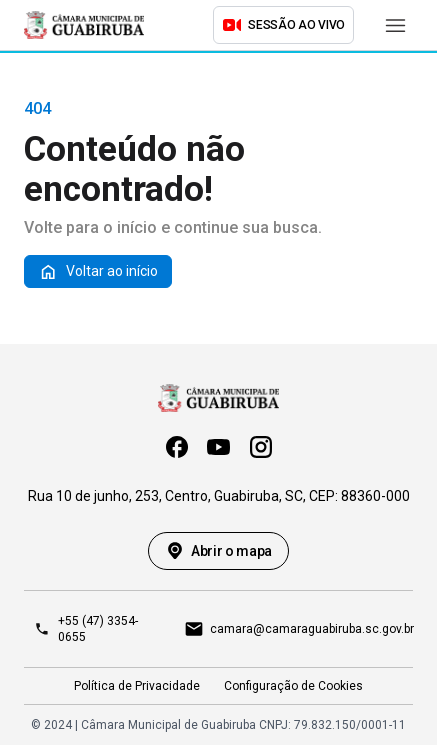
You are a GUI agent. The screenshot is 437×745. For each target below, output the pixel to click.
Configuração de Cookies (293, 686)
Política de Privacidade (137, 686)
